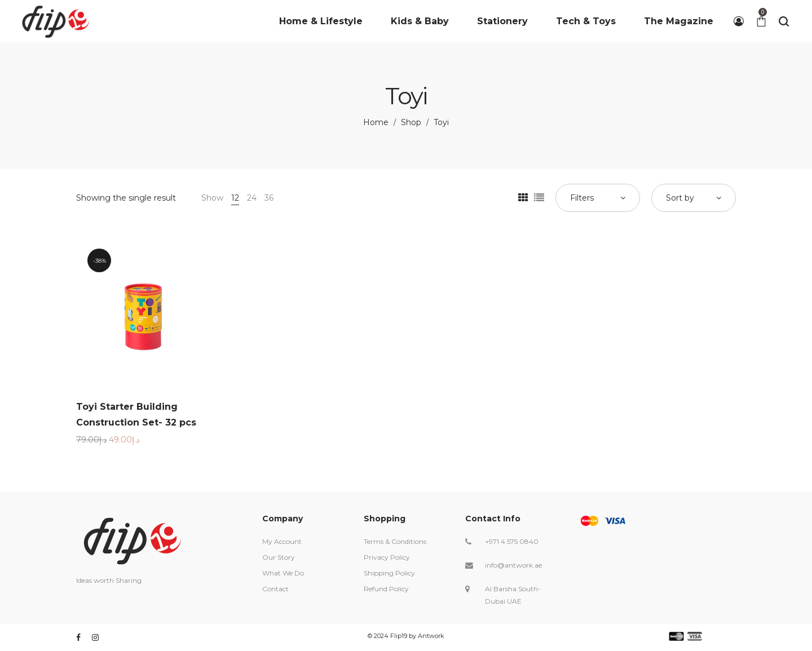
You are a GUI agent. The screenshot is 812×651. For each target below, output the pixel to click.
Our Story (279, 557)
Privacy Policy (387, 557)
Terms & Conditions (395, 541)
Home (376, 122)
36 (269, 198)
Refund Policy (386, 589)
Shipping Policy (389, 573)
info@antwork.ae (513, 565)
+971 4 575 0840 (512, 541)
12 (235, 198)
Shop (411, 122)
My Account (282, 541)
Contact (275, 589)
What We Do (283, 573)
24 (252, 198)
